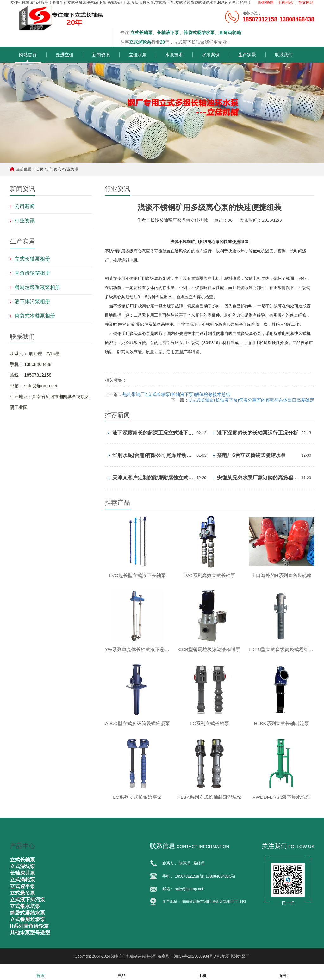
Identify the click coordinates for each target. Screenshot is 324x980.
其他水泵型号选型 (30, 933)
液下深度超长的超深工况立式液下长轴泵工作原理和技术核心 (153, 433)
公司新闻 (25, 206)
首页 (40, 169)
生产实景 (247, 55)
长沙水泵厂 (240, 956)
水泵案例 (211, 55)
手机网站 (285, 3)
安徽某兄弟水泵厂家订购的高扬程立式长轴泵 (258, 478)
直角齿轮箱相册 (32, 273)
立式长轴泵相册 (32, 259)
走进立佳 (65, 55)
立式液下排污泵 (28, 900)
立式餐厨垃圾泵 (28, 919)
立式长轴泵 (22, 860)
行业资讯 (71, 169)
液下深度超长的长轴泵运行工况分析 (258, 433)
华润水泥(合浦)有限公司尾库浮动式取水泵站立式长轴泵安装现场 (153, 455)
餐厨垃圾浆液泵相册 (37, 287)
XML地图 (222, 956)
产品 (121, 972)
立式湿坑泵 (22, 866)
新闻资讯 (101, 55)
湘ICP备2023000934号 (193, 956)
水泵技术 (174, 55)
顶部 (283, 972)
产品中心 (22, 846)
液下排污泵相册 (32, 302)
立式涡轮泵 (22, 880)
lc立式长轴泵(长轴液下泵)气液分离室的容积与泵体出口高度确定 (251, 400)
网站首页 (28, 55)
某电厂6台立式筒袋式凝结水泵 (251, 455)
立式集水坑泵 (25, 906)
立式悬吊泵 (22, 893)
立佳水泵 (138, 55)
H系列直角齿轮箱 (29, 926)
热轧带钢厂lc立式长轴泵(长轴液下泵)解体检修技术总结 (176, 394)
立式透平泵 (22, 886)
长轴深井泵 (22, 873)
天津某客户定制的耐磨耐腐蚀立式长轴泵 (153, 478)
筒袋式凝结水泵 (28, 913)
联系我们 (284, 55)
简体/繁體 (266, 3)
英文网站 (306, 3)
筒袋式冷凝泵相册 (35, 316)
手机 (202, 972)
